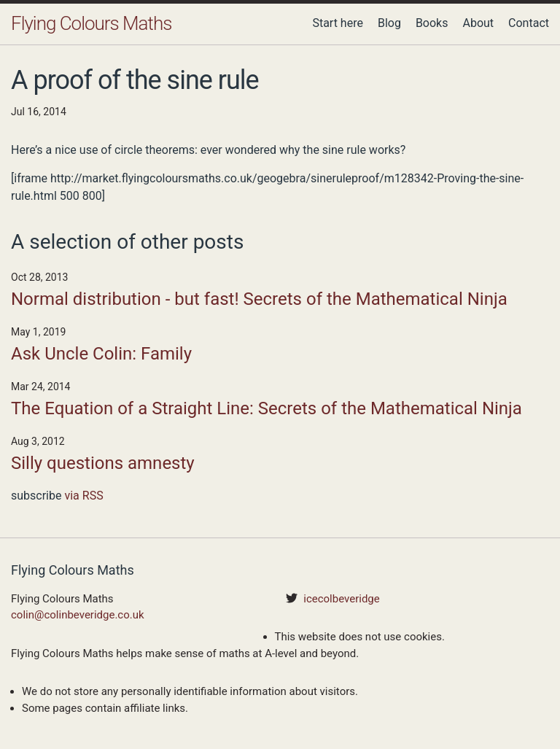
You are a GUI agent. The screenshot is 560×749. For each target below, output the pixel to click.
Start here (338, 23)
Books (432, 23)
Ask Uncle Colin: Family (101, 354)
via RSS (83, 496)
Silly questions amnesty (103, 463)
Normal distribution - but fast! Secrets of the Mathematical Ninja (259, 299)
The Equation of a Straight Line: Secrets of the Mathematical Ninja (267, 408)
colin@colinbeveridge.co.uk (78, 615)
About (478, 23)
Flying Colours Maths (91, 23)
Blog (389, 23)
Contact (529, 23)
